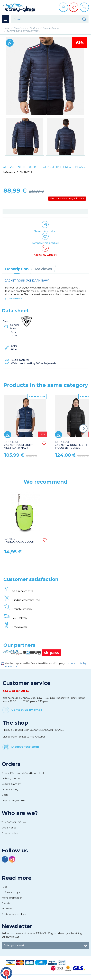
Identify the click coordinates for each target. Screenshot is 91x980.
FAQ (4, 887)
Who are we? (20, 813)
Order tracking (10, 789)
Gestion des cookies (14, 914)
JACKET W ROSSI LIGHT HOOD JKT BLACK (71, 445)
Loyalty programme (13, 800)
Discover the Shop (25, 747)
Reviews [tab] (44, 269)
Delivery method (12, 778)
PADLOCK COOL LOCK (19, 540)
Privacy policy (10, 833)
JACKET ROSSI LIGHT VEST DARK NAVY (19, 445)
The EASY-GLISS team (15, 822)
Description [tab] (17, 269)
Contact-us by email (27, 710)
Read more (17, 878)
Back (5, 795)
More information (12, 898)
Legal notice (9, 828)
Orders (11, 764)
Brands (6, 903)
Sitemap (7, 909)
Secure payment (12, 784)
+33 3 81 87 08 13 (16, 691)
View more (15, 299)
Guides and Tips (11, 892)
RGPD (6, 838)
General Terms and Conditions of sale (24, 773)
